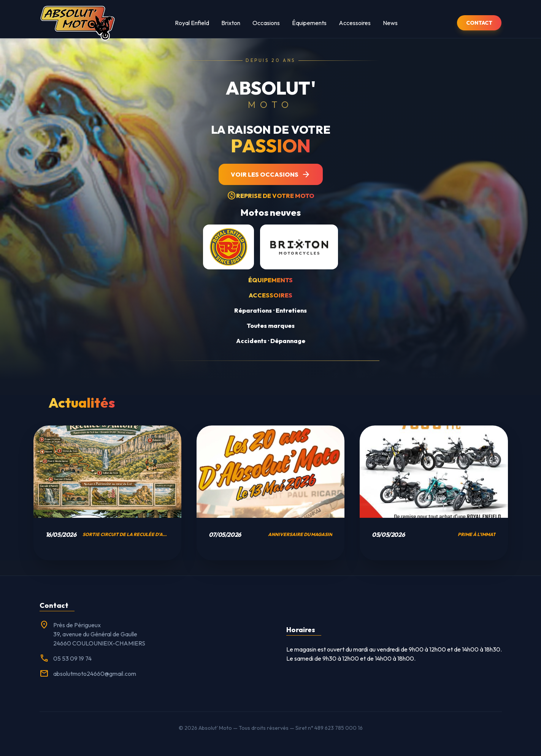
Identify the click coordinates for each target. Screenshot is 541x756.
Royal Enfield (192, 23)
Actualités (82, 403)
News (390, 23)
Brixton (231, 23)
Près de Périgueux (77, 625)
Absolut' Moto (215, 728)
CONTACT (479, 23)
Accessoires (355, 23)
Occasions (266, 23)
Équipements (309, 23)
